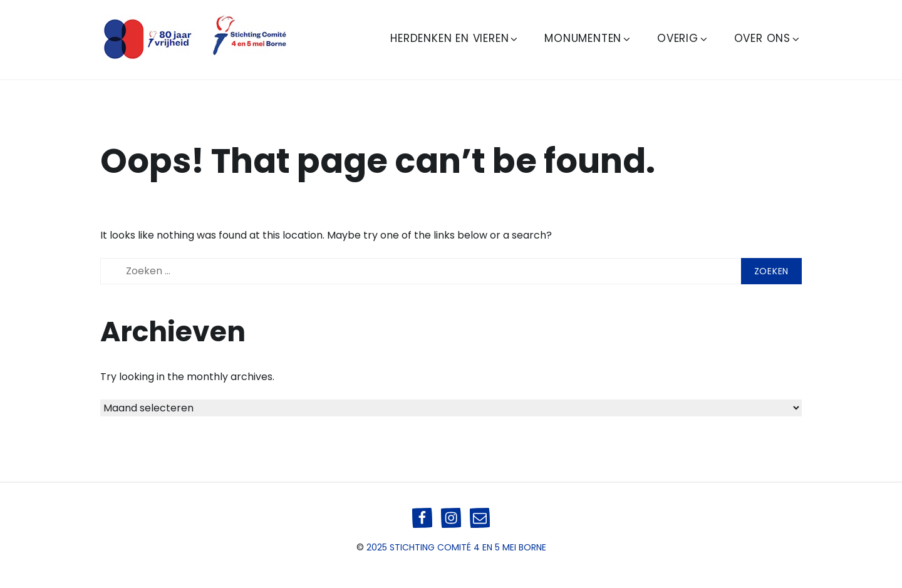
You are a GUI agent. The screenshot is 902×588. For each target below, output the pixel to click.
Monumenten (588, 38)
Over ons (768, 38)
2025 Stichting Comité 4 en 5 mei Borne (456, 547)
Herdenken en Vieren (455, 38)
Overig (683, 38)
